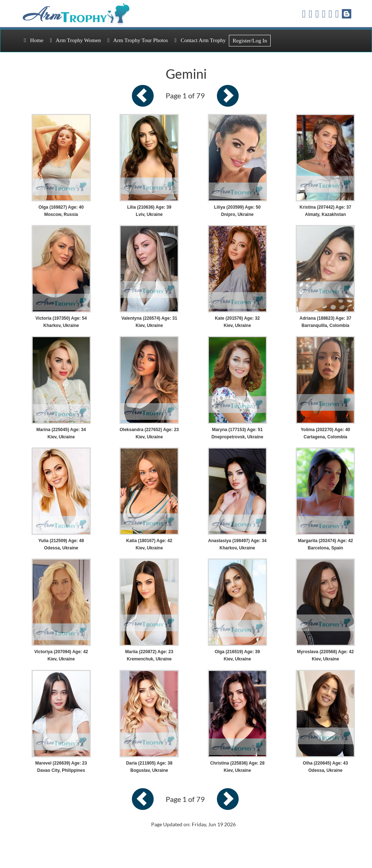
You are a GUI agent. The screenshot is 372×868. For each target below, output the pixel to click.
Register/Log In (250, 41)
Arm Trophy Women (75, 40)
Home (34, 40)
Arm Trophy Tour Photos (138, 40)
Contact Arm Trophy (200, 40)
